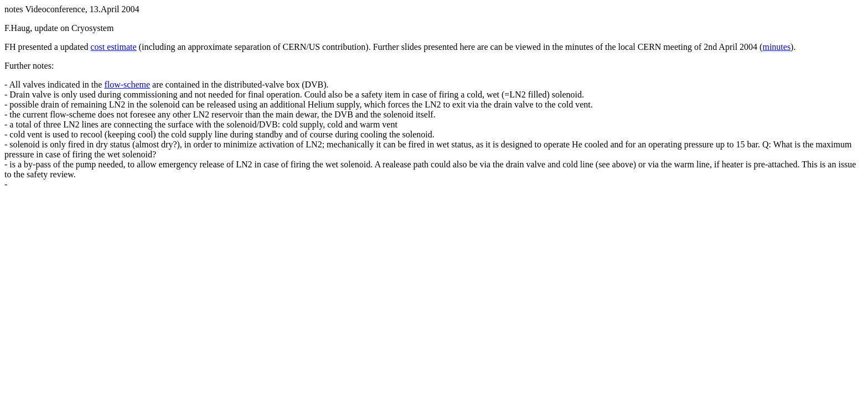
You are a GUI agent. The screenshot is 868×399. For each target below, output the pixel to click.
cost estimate (114, 47)
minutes (776, 47)
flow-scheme (127, 85)
